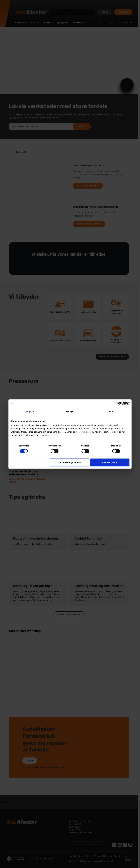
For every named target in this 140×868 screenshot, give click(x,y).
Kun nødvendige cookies (70, 462)
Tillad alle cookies (110, 462)
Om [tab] (111, 411)
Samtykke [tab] (29, 411)
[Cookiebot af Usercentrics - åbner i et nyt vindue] (118, 404)
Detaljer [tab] (70, 411)
